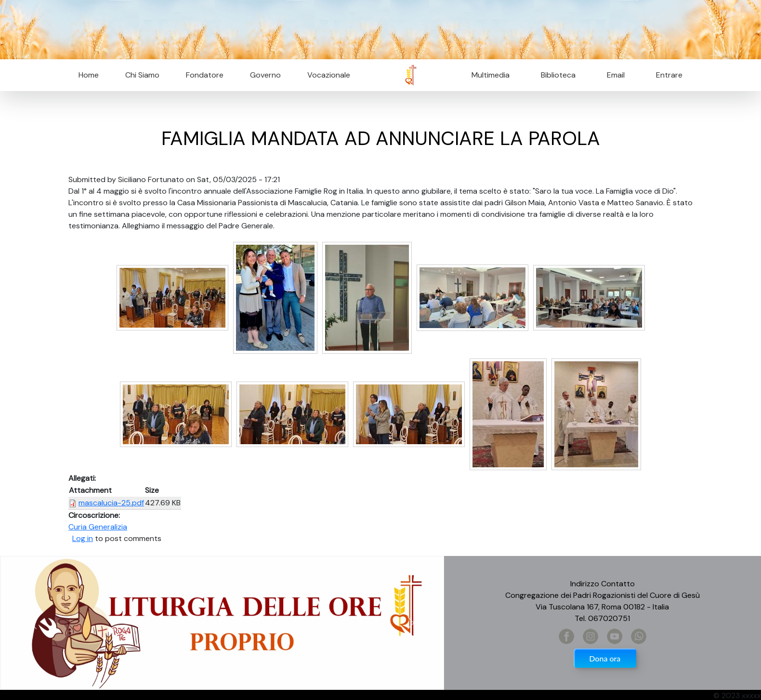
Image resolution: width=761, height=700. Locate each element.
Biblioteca (558, 75)
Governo (265, 75)
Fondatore (205, 75)
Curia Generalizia (98, 527)
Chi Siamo (142, 75)
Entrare (669, 75)
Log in (83, 538)
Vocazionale (329, 75)
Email (613, 75)
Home (89, 75)
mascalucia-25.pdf (111, 503)
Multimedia (491, 75)
